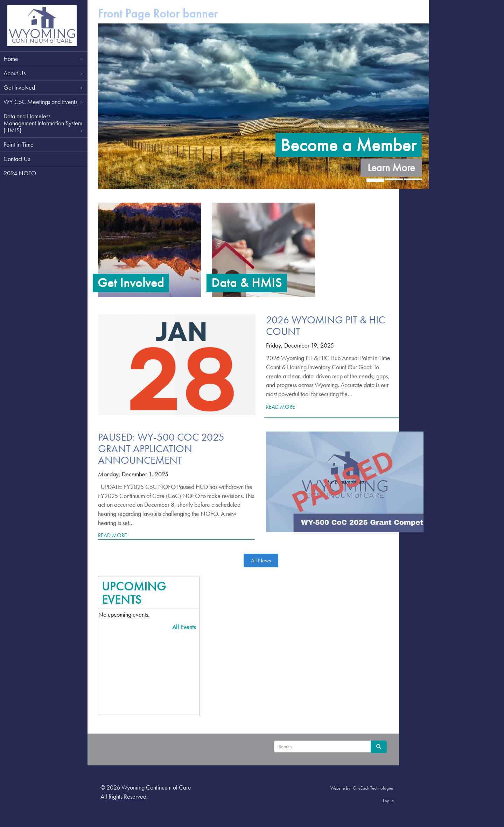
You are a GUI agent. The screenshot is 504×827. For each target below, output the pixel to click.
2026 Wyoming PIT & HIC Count (325, 326)
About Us (44, 73)
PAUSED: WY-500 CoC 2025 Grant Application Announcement (161, 449)
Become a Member (349, 145)
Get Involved (44, 87)
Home (44, 59)
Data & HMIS (247, 283)
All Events (184, 627)
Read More (281, 407)
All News (261, 560)
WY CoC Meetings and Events (44, 102)
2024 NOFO (20, 173)
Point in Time (19, 144)
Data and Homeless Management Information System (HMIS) (44, 123)
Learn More (391, 168)
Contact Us (17, 159)
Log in (388, 801)
